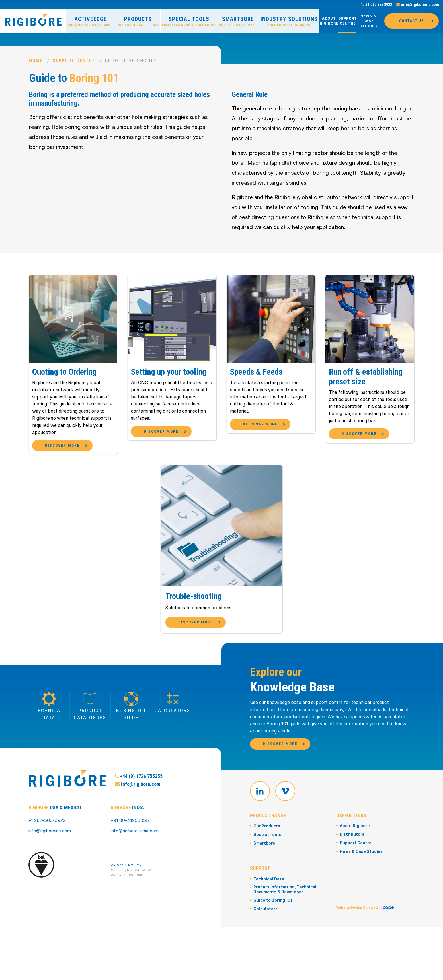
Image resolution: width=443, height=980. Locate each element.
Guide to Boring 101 (273, 958)
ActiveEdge (91, 21)
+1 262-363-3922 (48, 853)
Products (138, 21)
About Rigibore (329, 21)
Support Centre (347, 21)
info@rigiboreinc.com (418, 5)
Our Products (267, 883)
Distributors (352, 892)
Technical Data (269, 936)
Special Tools (189, 21)
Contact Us (412, 21)
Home (36, 61)
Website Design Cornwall (357, 941)
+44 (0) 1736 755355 (139, 834)
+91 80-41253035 (130, 853)
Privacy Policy (126, 898)
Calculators (266, 966)
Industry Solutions (289, 21)
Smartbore (238, 21)
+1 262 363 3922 (377, 5)
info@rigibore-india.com (136, 864)
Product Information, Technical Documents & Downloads (286, 947)
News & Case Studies (368, 21)
